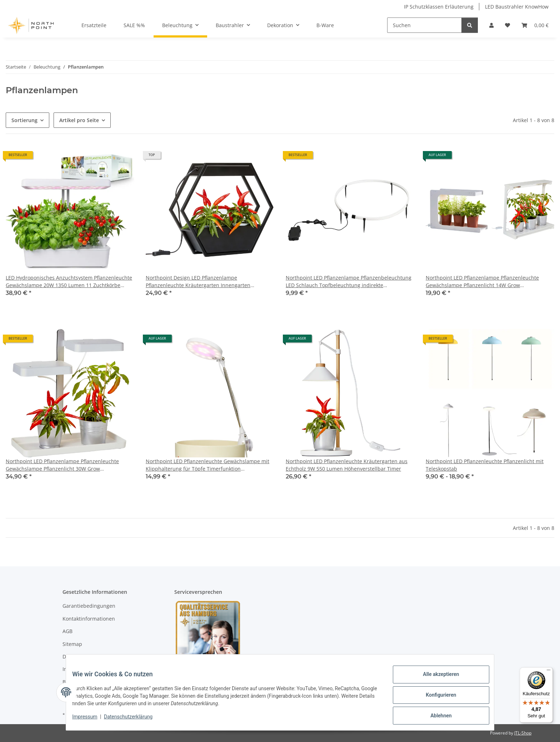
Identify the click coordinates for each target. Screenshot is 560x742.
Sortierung (24, 120)
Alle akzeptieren (436, 680)
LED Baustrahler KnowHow (517, 7)
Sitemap (72, 644)
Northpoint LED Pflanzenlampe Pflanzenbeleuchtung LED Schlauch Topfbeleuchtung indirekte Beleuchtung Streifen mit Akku (349, 282)
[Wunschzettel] (507, 25)
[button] (491, 25)
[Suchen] (424, 25)
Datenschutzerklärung (134, 720)
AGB (67, 631)
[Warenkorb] (535, 25)
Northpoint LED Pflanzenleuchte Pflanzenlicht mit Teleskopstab (485, 465)
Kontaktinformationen (89, 619)
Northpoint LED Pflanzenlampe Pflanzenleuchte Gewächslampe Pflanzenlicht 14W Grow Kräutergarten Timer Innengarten (482, 282)
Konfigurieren (436, 698)
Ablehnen (436, 717)
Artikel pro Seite (79, 120)
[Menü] (549, 672)
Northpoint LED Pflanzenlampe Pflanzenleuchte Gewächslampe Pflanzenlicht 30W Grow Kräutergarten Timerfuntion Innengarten (62, 465)
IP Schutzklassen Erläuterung (439, 7)
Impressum (90, 720)
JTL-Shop (523, 733)
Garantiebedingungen (89, 606)
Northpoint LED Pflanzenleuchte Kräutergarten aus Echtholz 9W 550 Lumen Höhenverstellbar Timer (347, 465)
